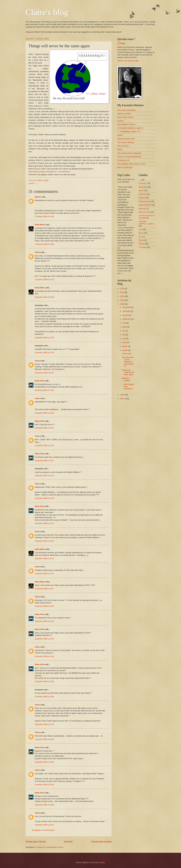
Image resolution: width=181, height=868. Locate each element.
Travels (142, 244)
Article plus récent (36, 842)
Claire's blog (47, 12)
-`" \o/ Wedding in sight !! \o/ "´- (130, 132)
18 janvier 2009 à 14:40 (44, 606)
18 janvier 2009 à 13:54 (44, 445)
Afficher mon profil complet (128, 61)
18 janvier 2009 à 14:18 (44, 498)
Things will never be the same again (128, 372)
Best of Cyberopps (125, 167)
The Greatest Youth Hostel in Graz (131, 164)
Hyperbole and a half (126, 139)
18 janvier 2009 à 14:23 (44, 523)
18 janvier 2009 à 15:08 (44, 805)
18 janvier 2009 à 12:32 (44, 353)
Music (141, 233)
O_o (140, 236)
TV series (142, 247)
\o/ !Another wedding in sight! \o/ (130, 128)
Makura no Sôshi (124, 114)
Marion (38, 197)
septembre (127, 319)
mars (125, 342)
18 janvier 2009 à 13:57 (44, 461)
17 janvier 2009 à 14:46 (44, 216)
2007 (122, 399)
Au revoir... (143, 183)
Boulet (120, 135)
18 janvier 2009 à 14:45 (44, 656)
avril (124, 339)
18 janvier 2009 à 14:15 (44, 476)
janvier (125, 350)
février (125, 346)
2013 (122, 292)
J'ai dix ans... (127, 354)
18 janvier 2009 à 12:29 (44, 338)
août (124, 323)
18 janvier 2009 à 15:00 (44, 739)
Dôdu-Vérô (39, 381)
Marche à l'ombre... (127, 379)
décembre (127, 307)
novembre (127, 311)
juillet (125, 327)
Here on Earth (144, 212)
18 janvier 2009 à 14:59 (44, 697)
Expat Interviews (145, 205)
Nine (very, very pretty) (126, 110)
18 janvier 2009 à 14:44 (44, 639)
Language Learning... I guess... (147, 222)
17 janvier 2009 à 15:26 (44, 244)
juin (124, 331)
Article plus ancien (101, 842)
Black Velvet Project (125, 117)
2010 (122, 300)
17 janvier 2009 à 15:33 (44, 279)
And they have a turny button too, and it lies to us (128, 362)
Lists (140, 229)
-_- (37, 183)
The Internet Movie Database (129, 153)
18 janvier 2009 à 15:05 (44, 785)
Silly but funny (123, 146)
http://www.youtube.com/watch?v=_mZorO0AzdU (49, 172)
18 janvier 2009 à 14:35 (44, 558)
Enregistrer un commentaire (43, 830)
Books (141, 190)
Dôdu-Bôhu (40, 225)
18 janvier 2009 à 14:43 (44, 621)
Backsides (143, 187)
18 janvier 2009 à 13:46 (44, 390)
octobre (126, 315)
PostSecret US (123, 160)
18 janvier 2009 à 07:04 (44, 297)
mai (124, 335)
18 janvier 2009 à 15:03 (44, 762)
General (142, 209)
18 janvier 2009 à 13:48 (44, 413)
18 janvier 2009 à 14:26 (44, 541)
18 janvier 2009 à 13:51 (44, 428)
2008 (122, 395)
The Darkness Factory (126, 124)
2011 (122, 296)
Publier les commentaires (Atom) (50, 847)
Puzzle (141, 240)
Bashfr (120, 149)
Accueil (68, 842)
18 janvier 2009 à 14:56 (44, 681)
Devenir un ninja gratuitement (129, 157)
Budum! (120, 121)
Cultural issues (145, 201)
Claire (37, 252)
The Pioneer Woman (126, 142)
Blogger (102, 862)
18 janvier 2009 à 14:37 (44, 574)
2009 (122, 304)
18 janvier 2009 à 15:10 (44, 825)
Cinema (142, 198)
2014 (122, 289)
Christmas (143, 194)
